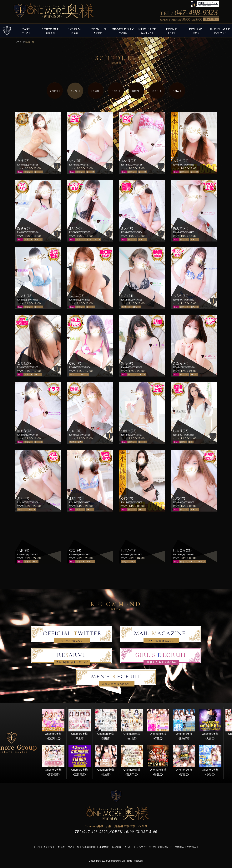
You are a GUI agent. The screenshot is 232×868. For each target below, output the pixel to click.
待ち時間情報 (89, 847)
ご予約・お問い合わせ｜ (161, 847)
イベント (129, 847)
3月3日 (157, 91)
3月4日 (177, 91)
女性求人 (179, 847)
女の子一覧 (74, 847)
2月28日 (96, 91)
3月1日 (116, 91)
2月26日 (55, 91)
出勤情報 (104, 847)
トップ (37, 847)
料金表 (61, 847)
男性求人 (192, 847)
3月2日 (136, 91)
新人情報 (116, 847)
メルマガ (141, 847)
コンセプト (49, 847)
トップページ (19, 42)
